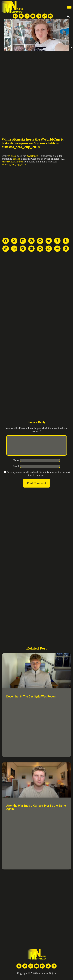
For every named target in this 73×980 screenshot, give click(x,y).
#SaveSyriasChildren (12, 162)
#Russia (12, 156)
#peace (16, 159)
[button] (69, 7)
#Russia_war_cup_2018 (14, 164)
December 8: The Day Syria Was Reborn (31, 700)
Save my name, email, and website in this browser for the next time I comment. (38, 477)
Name (16, 464)
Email (16, 470)
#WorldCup (32, 156)
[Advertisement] (36, 90)
